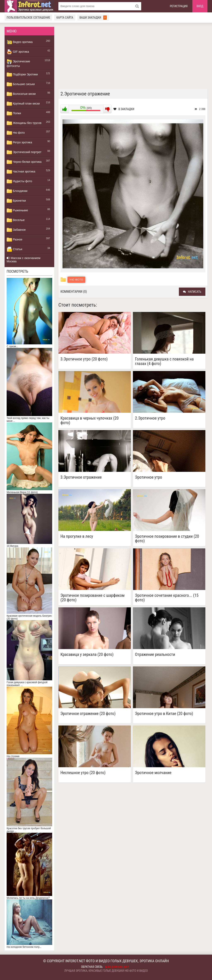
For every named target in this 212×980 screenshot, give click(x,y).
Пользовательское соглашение (28, 18)
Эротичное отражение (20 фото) (88, 714)
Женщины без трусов (24, 123)
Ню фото (16, 133)
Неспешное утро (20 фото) (83, 773)
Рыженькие (17, 211)
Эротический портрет (24, 152)
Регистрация (179, 6)
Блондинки (17, 191)
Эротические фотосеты (18, 63)
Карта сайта (65, 18)
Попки (14, 113)
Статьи (14, 249)
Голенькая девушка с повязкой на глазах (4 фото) (164, 361)
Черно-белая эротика (24, 162)
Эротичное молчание (153, 773)
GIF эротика (18, 52)
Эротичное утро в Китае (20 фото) (164, 714)
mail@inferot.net (117, 967)
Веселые (16, 220)
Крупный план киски (23, 104)
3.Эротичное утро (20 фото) (84, 359)
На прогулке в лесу (77, 536)
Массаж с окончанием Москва (23, 260)
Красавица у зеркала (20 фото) (87, 655)
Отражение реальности (155, 655)
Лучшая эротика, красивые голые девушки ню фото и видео (106, 971)
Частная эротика (21, 172)
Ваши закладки (93, 18)
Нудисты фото (19, 181)
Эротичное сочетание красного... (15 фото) (167, 598)
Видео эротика (20, 42)
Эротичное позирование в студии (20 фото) (167, 539)
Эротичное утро (149, 477)
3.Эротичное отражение (81, 477)
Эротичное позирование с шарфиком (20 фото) (93, 598)
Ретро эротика (19, 143)
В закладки (124, 109)
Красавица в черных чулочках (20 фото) (90, 420)
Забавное (16, 230)
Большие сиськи (21, 84)
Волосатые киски (21, 94)
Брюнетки (16, 201)
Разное (14, 240)
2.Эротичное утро (150, 418)
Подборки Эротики (22, 75)
